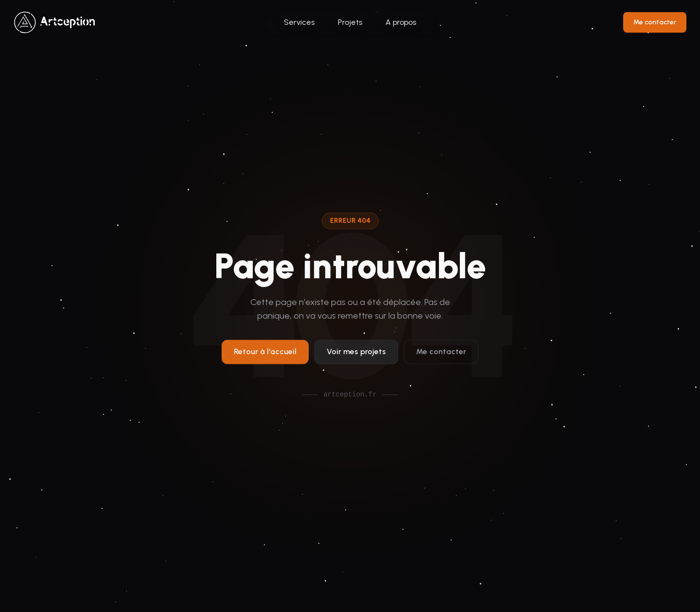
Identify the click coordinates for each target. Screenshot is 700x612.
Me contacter (655, 22)
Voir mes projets (356, 354)
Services (299, 22)
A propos (401, 22)
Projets (350, 22)
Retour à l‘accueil (265, 354)
